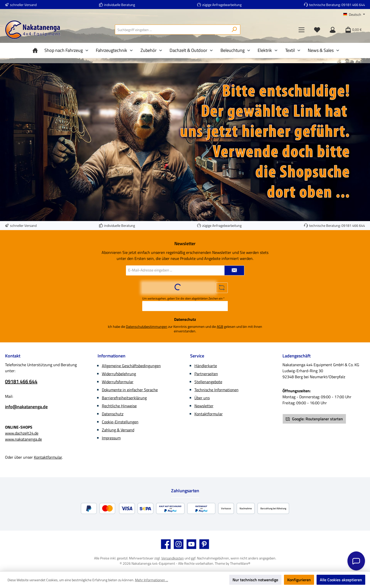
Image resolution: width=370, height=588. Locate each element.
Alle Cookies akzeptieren (341, 580)
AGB (220, 326)
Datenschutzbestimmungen (147, 326)
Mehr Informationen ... (152, 580)
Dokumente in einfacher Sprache (130, 390)
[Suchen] (234, 30)
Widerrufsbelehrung (119, 374)
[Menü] (302, 30)
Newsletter (204, 406)
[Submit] (234, 270)
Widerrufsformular (118, 382)
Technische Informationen (216, 390)
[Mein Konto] (333, 30)
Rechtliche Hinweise (119, 406)
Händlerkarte (206, 366)
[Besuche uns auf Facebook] (166, 544)
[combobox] (172, 30)
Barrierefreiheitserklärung (124, 398)
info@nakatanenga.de (26, 407)
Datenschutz (113, 414)
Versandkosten (173, 558)
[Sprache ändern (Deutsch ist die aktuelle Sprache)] (354, 15)
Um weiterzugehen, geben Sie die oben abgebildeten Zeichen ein (183, 299)
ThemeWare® (240, 563)
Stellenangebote (208, 382)
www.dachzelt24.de (22, 433)
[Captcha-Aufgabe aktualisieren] (222, 288)
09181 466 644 (353, 5)
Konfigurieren (299, 580)
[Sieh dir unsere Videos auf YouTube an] (191, 544)
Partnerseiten (206, 374)
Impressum (111, 438)
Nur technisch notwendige (255, 580)
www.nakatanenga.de (23, 439)
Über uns (202, 398)
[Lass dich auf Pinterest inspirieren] (204, 544)
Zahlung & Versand (118, 430)
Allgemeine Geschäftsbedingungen (131, 366)
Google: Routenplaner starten (314, 419)
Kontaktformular (48, 457)
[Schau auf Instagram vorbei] (179, 544)
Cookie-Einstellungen (120, 422)
